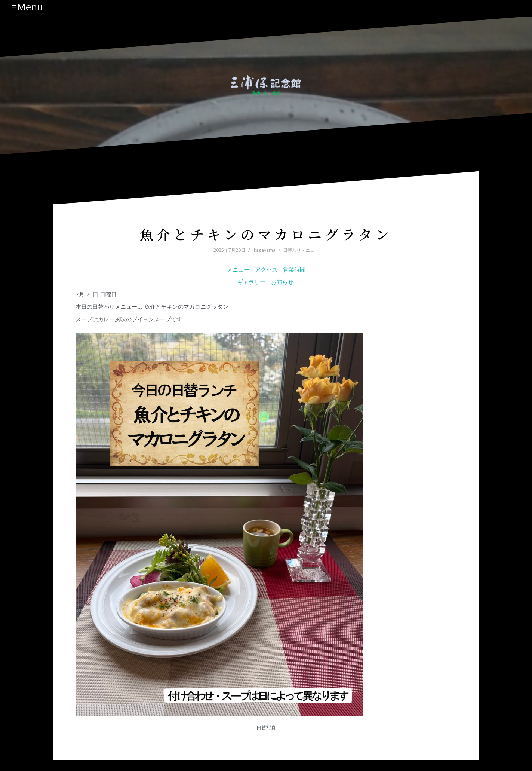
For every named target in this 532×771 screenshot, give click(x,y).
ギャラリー (251, 282)
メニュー (238, 269)
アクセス (266, 269)
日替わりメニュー (301, 250)
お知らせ (283, 282)
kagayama (265, 250)
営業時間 (294, 269)
